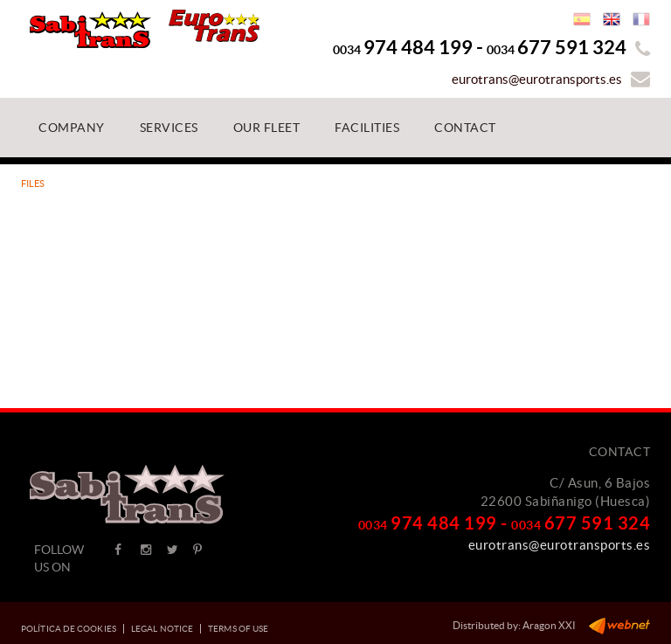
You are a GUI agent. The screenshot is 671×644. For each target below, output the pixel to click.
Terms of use (238, 629)
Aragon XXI (549, 625)
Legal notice (162, 629)
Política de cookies (69, 629)
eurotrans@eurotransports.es (537, 79)
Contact (620, 452)
